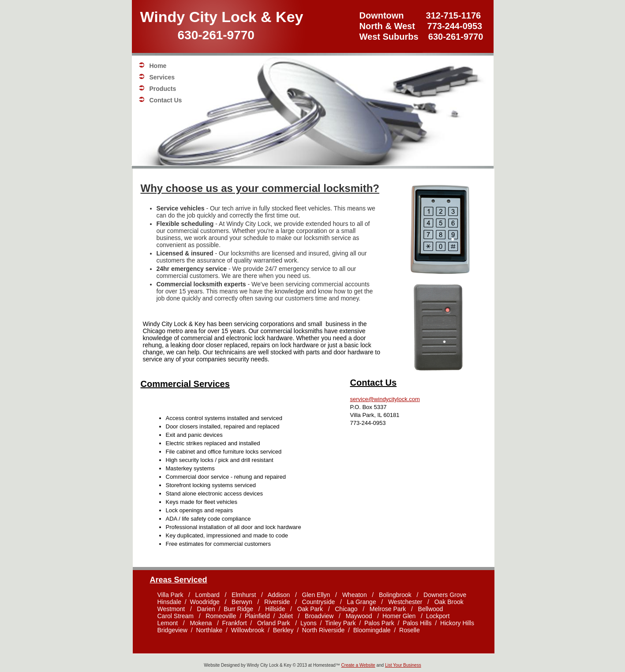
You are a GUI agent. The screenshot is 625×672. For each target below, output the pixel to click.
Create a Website (358, 665)
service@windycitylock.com (385, 399)
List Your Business (403, 665)
